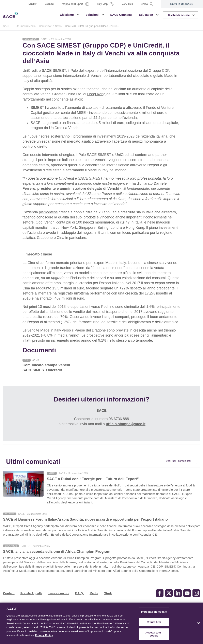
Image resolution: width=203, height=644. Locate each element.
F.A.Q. (80, 593)
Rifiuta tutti (154, 622)
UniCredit (31, 71)
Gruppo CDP (159, 71)
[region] (101, 623)
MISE (81, 113)
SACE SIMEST (54, 71)
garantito (54, 123)
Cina (61, 238)
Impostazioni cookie (154, 612)
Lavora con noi (58, 593)
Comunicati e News (50, 26)
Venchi (96, 76)
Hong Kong (96, 94)
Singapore (87, 228)
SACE (7, 26)
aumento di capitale (83, 108)
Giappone (45, 238)
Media (94, 593)
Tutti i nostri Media (25, 26)
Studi (108, 593)
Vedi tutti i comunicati (178, 461)
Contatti (9, 593)
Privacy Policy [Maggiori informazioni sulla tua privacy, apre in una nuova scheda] (44, 635)
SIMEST (37, 108)
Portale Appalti (31, 593)
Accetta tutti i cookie (154, 634)
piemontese (48, 212)
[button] (79, 15)
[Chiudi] (199, 623)
